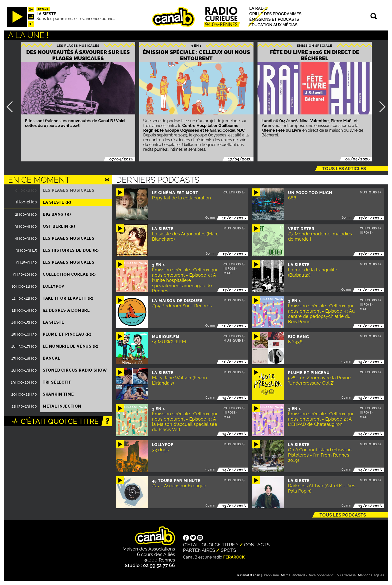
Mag (227, 273)
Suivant (380, 107)
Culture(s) (234, 192)
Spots (228, 550)
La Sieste (46, 14)
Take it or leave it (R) (68, 298)
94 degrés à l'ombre (66, 310)
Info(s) (366, 233)
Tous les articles (344, 169)
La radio (258, 8)
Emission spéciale (314, 46)
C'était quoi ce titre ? (211, 545)
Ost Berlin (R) (59, 226)
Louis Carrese (345, 575)
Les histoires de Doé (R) (71, 250)
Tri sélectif (57, 382)
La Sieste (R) (57, 202)
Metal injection (62, 406)
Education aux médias (273, 25)
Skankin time (58, 394)
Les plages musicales (78, 46)
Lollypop (53, 286)
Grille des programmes (275, 14)
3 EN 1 (196, 46)
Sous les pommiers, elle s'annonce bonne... (76, 19)
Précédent (12, 107)
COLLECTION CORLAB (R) (69, 274)
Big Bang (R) (57, 214)
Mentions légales (371, 575)
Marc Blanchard (293, 575)
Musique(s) (370, 192)
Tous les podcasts (343, 515)
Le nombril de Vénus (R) (71, 346)
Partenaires (199, 550)
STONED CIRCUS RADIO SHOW (75, 370)
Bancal (51, 358)
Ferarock (234, 557)
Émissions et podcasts (274, 19)
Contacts (257, 545)
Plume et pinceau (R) (67, 334)
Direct (43, 9)
